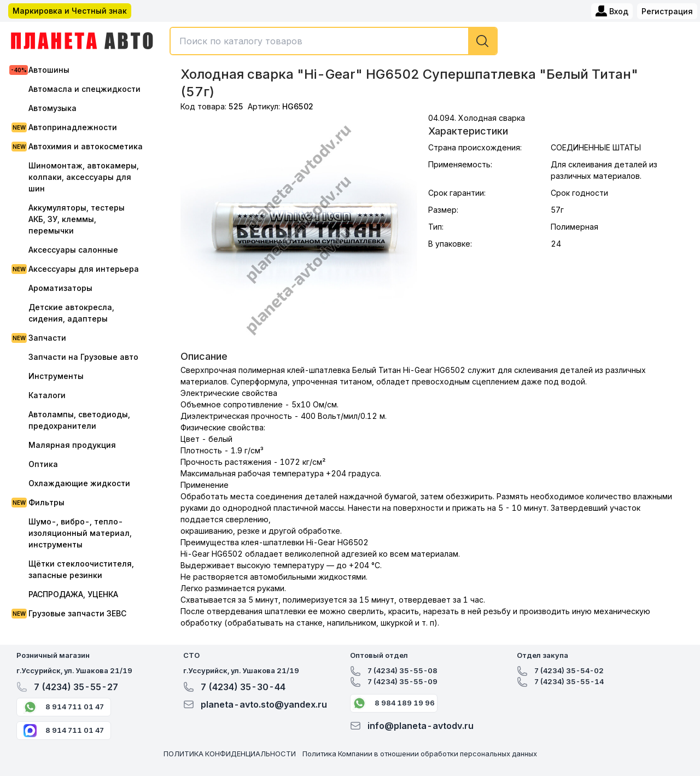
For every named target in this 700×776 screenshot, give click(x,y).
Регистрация (667, 11)
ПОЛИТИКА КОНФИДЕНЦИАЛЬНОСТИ (230, 754)
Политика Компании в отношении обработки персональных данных (420, 754)
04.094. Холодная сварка (477, 118)
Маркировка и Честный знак (70, 11)
